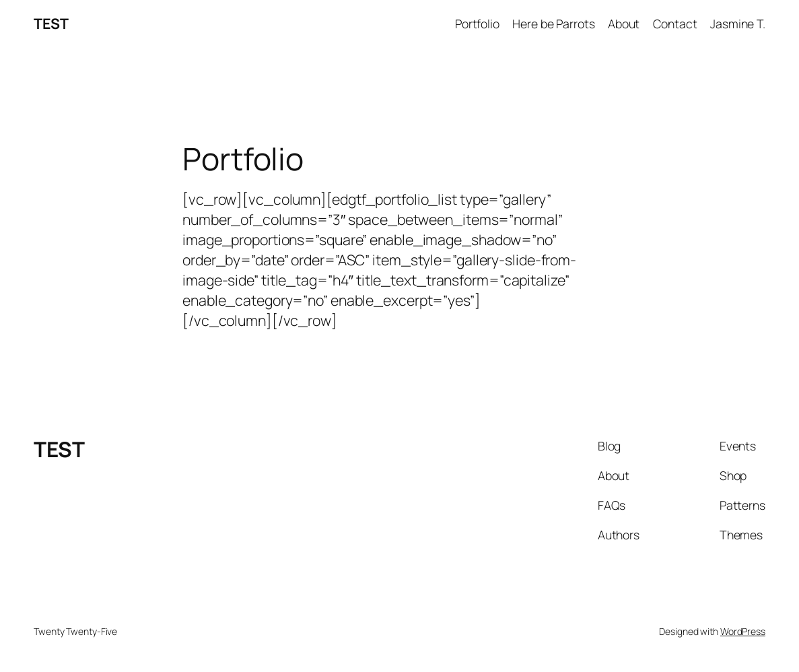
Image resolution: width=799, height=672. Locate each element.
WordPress (743, 631)
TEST (51, 23)
